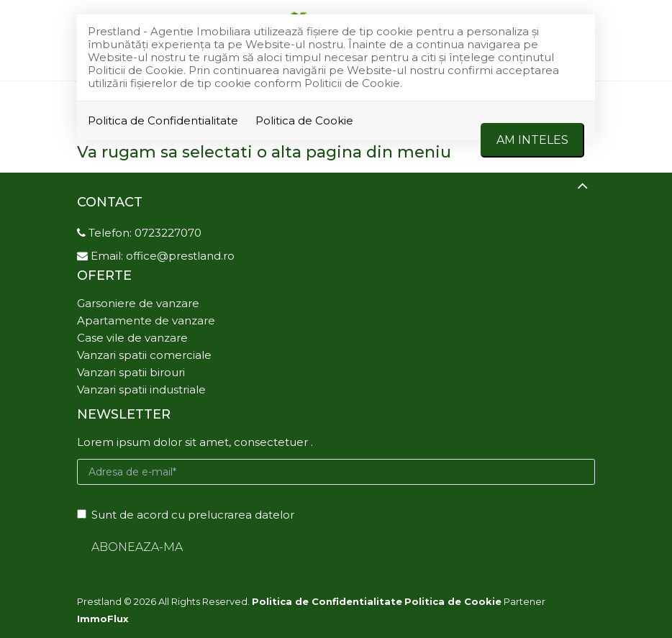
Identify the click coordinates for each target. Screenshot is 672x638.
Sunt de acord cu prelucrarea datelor (186, 515)
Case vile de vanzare (132, 338)
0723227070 (168, 233)
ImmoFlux (103, 619)
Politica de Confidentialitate (163, 120)
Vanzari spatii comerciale (144, 355)
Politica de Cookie (304, 120)
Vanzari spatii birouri (131, 372)
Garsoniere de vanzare (138, 303)
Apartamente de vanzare (146, 320)
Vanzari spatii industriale (141, 389)
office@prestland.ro (180, 256)
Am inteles (532, 140)
